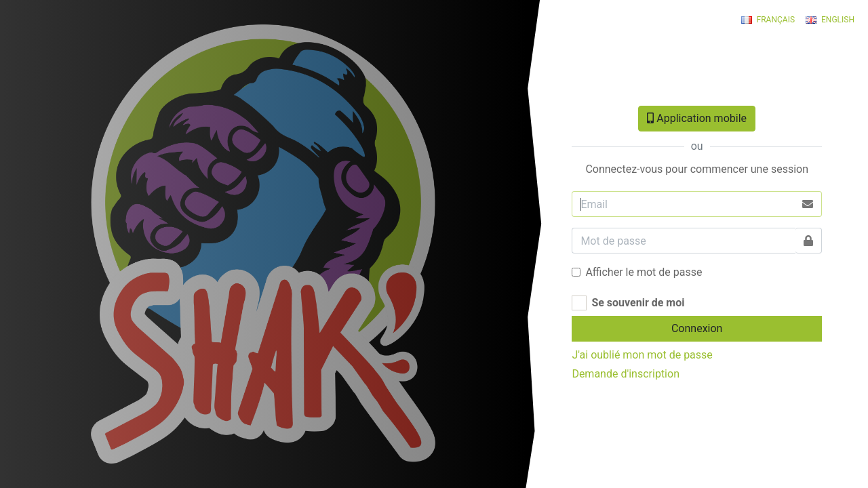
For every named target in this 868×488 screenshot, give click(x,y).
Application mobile (697, 118)
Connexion (697, 328)
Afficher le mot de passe (644, 272)
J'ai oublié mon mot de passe (642, 355)
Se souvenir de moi (638, 303)
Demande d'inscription (626, 374)
